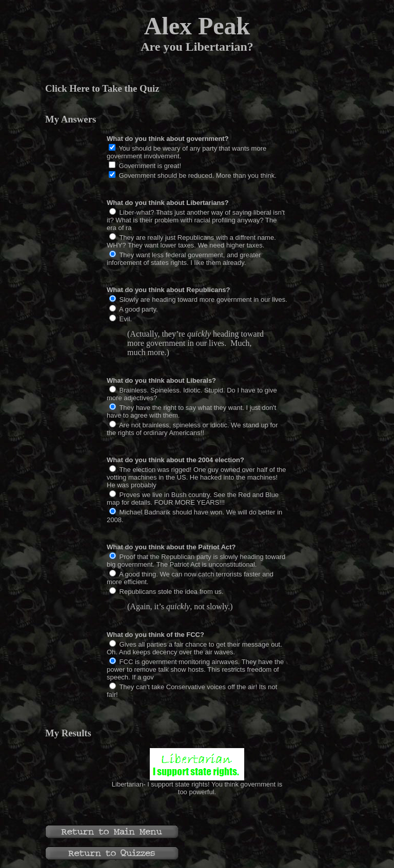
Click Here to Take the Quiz (102, 88)
